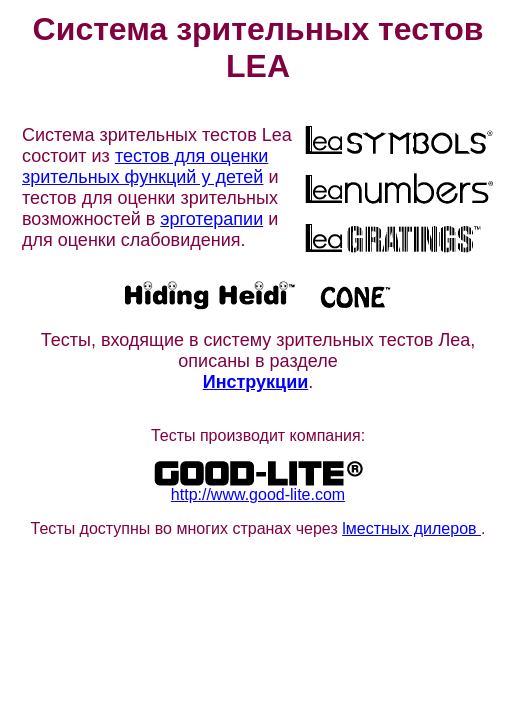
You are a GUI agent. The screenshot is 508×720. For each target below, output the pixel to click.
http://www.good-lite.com (258, 494)
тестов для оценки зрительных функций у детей (145, 166)
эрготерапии (211, 219)
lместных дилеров (411, 528)
